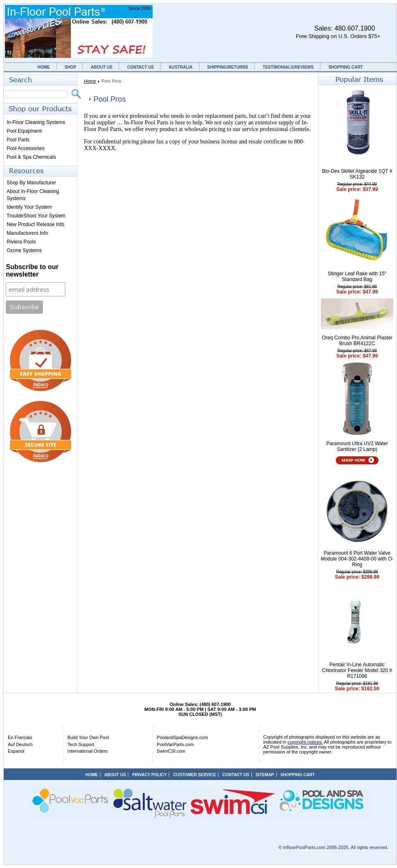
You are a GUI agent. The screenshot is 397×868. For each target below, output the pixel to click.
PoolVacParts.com (175, 744)
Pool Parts (18, 140)
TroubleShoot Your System (36, 216)
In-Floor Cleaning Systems (36, 122)
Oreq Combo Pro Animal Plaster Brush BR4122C (357, 341)
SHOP (70, 67)
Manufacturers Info (27, 233)
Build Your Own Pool (88, 737)
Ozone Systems (24, 250)
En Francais (20, 737)
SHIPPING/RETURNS (228, 67)
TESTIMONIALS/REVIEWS (288, 67)
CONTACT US (140, 67)
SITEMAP (265, 775)
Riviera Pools (21, 242)
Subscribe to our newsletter (32, 271)
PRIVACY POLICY (150, 775)
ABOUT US (102, 67)
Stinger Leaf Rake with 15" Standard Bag (357, 277)
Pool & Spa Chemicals (31, 157)
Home (90, 81)
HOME (44, 67)
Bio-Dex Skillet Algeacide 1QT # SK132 (357, 174)
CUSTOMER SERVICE (195, 775)
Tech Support (81, 744)
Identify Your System (29, 207)
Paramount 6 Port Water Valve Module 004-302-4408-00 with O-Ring (357, 559)
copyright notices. (305, 742)
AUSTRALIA (181, 67)
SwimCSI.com (171, 751)
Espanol (16, 751)
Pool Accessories (25, 148)
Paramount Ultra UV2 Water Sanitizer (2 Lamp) (357, 446)
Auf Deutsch (20, 744)
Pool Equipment (24, 131)
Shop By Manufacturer (31, 183)
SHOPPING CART (346, 67)
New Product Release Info (35, 224)
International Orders (87, 751)
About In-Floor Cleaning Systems (33, 195)
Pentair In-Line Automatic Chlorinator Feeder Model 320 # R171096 (357, 670)
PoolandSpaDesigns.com (182, 737)
